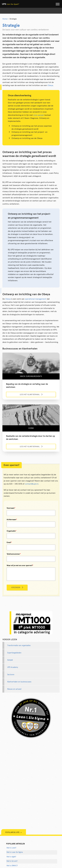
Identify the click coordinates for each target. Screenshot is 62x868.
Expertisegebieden (14, 653)
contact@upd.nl (32, 484)
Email (9, 542)
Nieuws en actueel (14, 689)
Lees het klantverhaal (30, 395)
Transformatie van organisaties (19, 646)
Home (5, 19)
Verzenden (16, 588)
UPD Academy (13, 667)
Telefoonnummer (14, 554)
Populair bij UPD (14, 832)
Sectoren (11, 675)
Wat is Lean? (11, 848)
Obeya (50, 85)
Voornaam (11, 508)
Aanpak (10, 660)
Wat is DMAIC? (12, 866)
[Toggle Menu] (58, 4)
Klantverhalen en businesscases (19, 682)
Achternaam (12, 520)
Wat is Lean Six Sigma (15, 852)
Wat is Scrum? (12, 861)
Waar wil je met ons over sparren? (20, 566)
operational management (36, 299)
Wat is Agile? (11, 857)
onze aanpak (39, 115)
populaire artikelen (15, 844)
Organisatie (12, 531)
